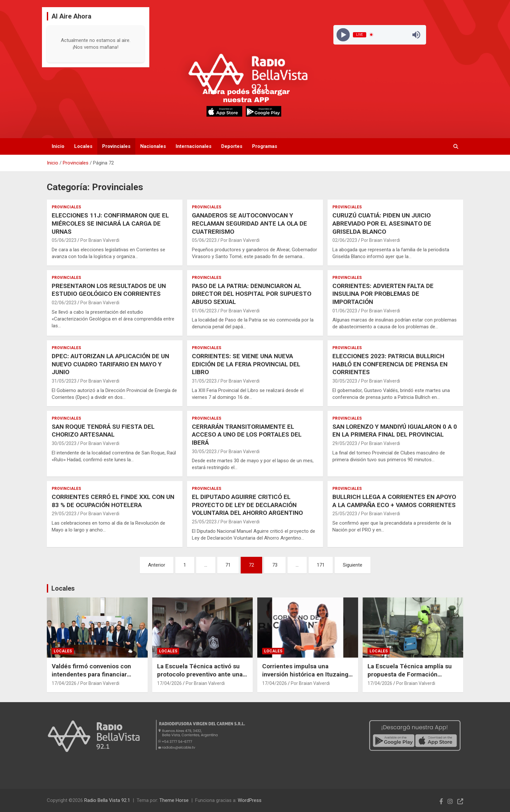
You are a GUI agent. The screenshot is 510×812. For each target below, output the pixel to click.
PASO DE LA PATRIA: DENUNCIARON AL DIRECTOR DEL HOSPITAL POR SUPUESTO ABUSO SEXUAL (252, 294)
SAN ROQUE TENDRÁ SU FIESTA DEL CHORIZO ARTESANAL (103, 431)
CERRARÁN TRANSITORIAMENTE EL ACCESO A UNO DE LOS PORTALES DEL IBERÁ (247, 435)
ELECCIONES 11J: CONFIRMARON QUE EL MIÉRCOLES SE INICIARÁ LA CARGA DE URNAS (110, 223)
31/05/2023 (64, 381)
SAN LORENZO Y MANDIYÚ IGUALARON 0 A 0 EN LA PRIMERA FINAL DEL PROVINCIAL (395, 431)
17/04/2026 (64, 683)
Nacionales (153, 146)
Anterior (157, 565)
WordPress (250, 800)
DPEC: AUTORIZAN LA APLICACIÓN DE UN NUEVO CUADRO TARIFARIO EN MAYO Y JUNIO (110, 364)
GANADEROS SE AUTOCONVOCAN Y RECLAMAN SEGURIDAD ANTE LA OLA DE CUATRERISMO (249, 223)
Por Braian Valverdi (100, 240)
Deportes (232, 146)
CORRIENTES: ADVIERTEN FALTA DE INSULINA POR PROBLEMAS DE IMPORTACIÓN (383, 294)
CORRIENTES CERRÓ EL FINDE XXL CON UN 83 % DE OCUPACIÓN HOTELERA (113, 501)
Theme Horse (174, 800)
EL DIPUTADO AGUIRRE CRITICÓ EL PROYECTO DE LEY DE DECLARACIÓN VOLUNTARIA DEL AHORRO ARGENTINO (247, 505)
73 (275, 565)
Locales (83, 146)
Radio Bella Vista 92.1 (107, 800)
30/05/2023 (345, 381)
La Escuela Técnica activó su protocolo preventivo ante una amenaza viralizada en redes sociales (200, 678)
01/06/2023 (204, 311)
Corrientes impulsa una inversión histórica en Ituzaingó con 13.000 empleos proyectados (307, 678)
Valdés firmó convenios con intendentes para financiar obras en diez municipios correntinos (91, 678)
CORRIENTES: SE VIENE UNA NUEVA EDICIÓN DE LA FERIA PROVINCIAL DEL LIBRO (246, 364)
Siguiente (353, 565)
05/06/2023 (64, 240)
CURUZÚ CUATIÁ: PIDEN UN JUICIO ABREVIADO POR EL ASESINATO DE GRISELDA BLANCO (382, 223)
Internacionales (194, 146)
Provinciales (116, 146)
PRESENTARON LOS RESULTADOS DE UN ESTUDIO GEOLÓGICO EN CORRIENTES (109, 290)
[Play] (343, 35)
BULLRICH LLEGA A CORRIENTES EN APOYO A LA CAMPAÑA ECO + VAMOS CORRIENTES (394, 501)
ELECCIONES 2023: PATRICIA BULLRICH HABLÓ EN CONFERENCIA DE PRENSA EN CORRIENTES (390, 364)
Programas (265, 146)
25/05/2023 (204, 522)
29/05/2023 (345, 443)
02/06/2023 (345, 240)
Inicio (58, 146)
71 (228, 565)
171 (321, 565)
